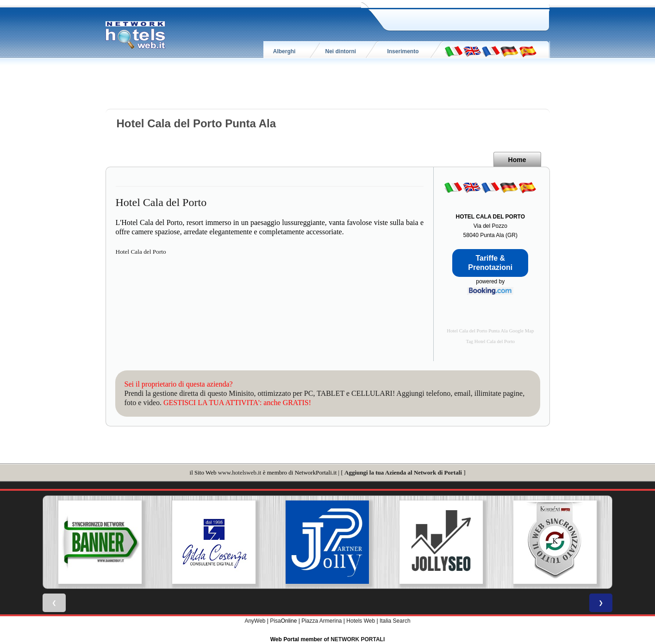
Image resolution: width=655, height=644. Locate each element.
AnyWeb (255, 621)
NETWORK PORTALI (358, 639)
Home (517, 160)
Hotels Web (361, 621)
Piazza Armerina (321, 621)
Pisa (275, 621)
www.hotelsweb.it (240, 472)
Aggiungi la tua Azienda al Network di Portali (403, 472)
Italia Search (395, 621)
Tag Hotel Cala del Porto (490, 341)
